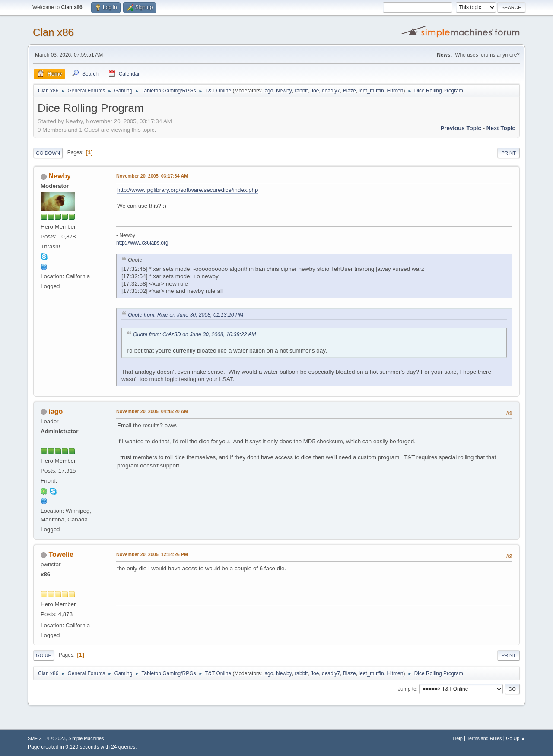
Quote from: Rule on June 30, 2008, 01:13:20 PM (186, 315)
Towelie (61, 554)
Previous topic (461, 128)
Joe (315, 91)
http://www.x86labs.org (142, 243)
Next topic (501, 128)
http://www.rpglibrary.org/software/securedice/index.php (188, 190)
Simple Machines (86, 738)
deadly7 (331, 91)
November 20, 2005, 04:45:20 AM (152, 411)
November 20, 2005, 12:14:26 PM (152, 554)
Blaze (350, 91)
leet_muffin (371, 91)
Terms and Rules (485, 738)
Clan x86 (53, 32)
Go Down (48, 153)
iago (269, 91)
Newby (284, 91)
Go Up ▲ (516, 738)
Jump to (407, 689)
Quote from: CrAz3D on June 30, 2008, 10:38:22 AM (195, 334)
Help (458, 738)
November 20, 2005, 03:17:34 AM (152, 176)
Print (509, 153)
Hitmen (395, 91)
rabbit (301, 91)
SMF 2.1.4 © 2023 (47, 738)
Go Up (44, 655)
